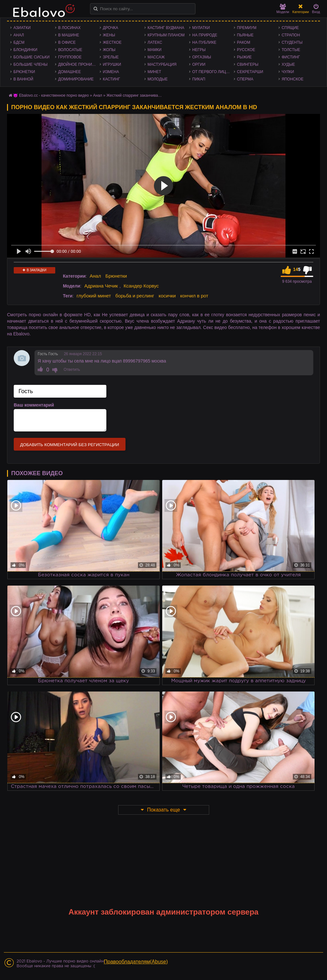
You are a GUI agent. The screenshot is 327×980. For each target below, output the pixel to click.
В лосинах (69, 28)
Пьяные (245, 35)
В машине (69, 35)
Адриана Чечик (101, 286)
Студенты (292, 42)
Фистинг (291, 57)
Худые (288, 64)
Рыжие (244, 57)
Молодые (158, 79)
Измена (111, 72)
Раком (243, 42)
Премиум (247, 28)
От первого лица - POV (213, 72)
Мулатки (201, 28)
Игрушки (112, 64)
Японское (293, 79)
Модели (283, 9)
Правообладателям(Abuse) (136, 962)
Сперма (245, 79)
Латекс (155, 42)
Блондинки (25, 50)
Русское (246, 50)
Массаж (156, 57)
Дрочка (110, 28)
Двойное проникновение (79, 64)
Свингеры (248, 64)
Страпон (291, 35)
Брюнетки (24, 72)
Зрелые (111, 57)
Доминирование (76, 79)
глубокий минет (94, 296)
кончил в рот (194, 296)
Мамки (155, 50)
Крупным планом (166, 35)
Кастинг (111, 79)
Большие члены (30, 64)
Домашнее (69, 72)
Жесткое (112, 42)
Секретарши (250, 72)
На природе (205, 35)
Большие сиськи (31, 57)
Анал (19, 35)
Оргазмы (202, 57)
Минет (154, 72)
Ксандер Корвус (141, 286)
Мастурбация (162, 64)
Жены (109, 35)
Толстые (291, 50)
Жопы (109, 50)
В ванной (23, 79)
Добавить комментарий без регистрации (70, 445)
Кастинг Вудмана (166, 28)
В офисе (67, 42)
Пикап (199, 79)
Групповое (70, 57)
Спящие (290, 28)
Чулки (288, 72)
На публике (204, 42)
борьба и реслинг (135, 296)
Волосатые (70, 50)
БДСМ (19, 42)
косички (167, 296)
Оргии (199, 64)
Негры (199, 50)
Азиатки (22, 28)
